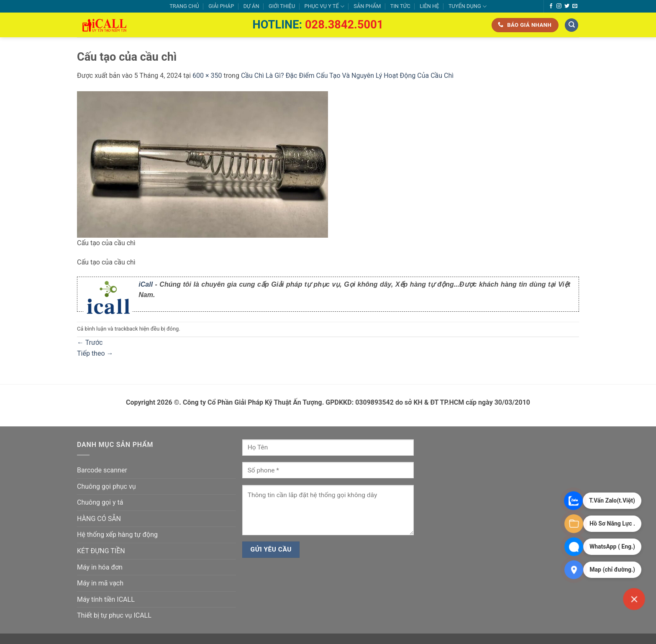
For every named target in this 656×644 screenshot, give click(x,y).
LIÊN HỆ (429, 6)
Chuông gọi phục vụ (106, 486)
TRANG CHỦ (184, 6)
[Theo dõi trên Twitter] (567, 6)
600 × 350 (207, 76)
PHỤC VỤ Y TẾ (324, 6)
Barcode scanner (102, 470)
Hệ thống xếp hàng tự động (117, 535)
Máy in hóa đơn (100, 567)
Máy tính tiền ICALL (106, 599)
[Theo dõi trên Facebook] (551, 6)
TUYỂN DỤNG (468, 6)
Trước (90, 343)
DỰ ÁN (251, 6)
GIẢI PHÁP (221, 6)
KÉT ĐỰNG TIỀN (101, 551)
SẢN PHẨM (367, 6)
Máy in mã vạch (100, 583)
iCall (146, 284)
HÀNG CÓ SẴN (99, 519)
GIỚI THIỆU (282, 6)
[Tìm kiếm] (571, 25)
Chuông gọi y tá (100, 502)
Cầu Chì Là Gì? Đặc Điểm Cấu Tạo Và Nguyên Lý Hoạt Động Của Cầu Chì (347, 76)
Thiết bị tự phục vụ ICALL (114, 615)
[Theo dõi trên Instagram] (559, 6)
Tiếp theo (95, 353)
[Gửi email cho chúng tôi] (575, 6)
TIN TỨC (400, 6)
